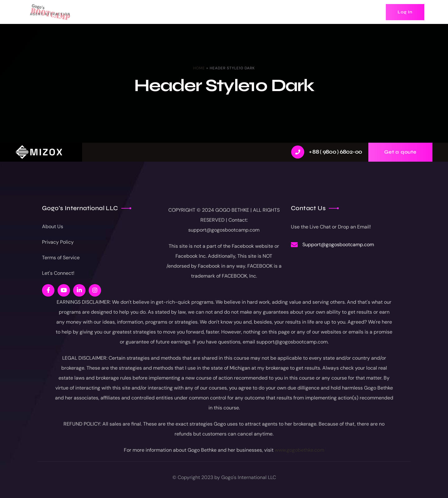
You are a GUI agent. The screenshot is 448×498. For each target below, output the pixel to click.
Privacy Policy (58, 242)
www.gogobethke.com (299, 450)
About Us (53, 226)
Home (199, 68)
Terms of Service (61, 258)
